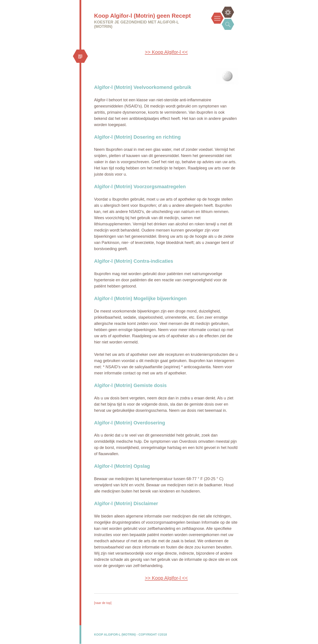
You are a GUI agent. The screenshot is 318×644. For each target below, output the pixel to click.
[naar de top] (103, 603)
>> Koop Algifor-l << (166, 52)
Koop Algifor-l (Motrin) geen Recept (142, 16)
